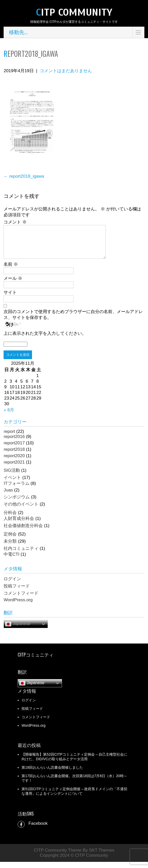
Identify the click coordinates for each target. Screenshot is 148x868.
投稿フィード (17, 592)
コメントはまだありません (66, 71)
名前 (11, 270)
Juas (8, 496)
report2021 (14, 468)
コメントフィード (21, 599)
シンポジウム (17, 503)
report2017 (14, 449)
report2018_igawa (24, 176)
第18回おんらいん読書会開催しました (52, 774)
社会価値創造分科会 (23, 532)
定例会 (10, 540)
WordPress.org (18, 606)
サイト (10, 299)
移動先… (18, 32)
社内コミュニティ (21, 555)
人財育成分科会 (19, 525)
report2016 (14, 443)
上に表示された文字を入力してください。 (45, 340)
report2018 (14, 456)
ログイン (12, 585)
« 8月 (9, 416)
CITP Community (74, 12)
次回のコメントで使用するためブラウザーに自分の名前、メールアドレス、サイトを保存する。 (73, 321)
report (9, 438)
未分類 (10, 547)
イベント (12, 484)
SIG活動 (12, 476)
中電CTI (11, 560)
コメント (15, 222)
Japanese (18, 630)
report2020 (14, 462)
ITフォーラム (16, 490)
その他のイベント (21, 510)
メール (13, 285)
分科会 (10, 519)
